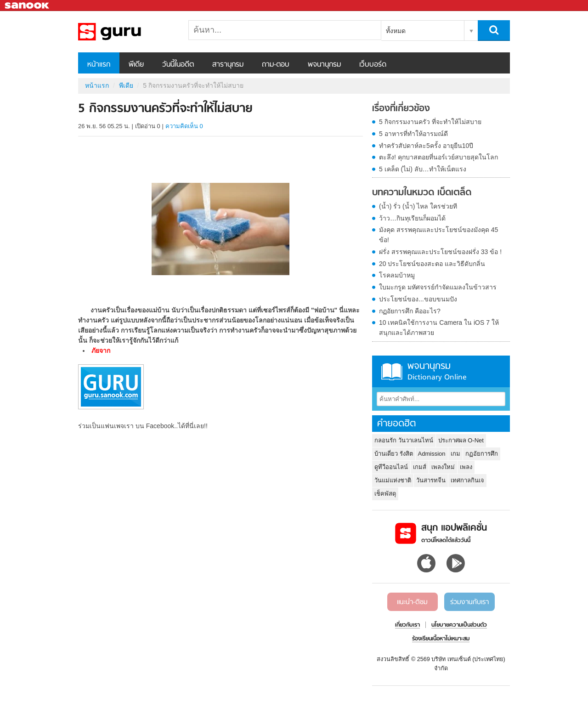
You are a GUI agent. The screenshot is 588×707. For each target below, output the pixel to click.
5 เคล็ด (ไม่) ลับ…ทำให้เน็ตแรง (423, 169)
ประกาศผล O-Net (461, 440)
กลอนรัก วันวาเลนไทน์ (404, 440)
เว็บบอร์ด (373, 65)
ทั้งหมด (396, 31)
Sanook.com (28, 6)
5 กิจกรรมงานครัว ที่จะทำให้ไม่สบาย (430, 122)
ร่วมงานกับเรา (469, 602)
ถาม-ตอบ (276, 65)
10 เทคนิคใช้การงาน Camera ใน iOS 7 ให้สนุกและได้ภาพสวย (439, 328)
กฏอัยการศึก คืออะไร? (410, 311)
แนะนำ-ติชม (412, 602)
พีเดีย (136, 65)
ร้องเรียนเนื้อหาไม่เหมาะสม (441, 639)
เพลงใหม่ (443, 467)
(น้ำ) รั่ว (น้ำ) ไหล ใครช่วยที (418, 206)
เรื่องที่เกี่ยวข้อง (401, 109)
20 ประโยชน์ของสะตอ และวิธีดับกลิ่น (432, 264)
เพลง (466, 467)
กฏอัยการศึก (482, 454)
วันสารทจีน (431, 480)
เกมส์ (420, 467)
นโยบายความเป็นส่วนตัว (459, 625)
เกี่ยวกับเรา (407, 625)
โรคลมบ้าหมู (397, 275)
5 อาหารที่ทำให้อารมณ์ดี (413, 134)
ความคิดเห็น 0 (184, 126)
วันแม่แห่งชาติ (393, 480)
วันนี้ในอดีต (178, 65)
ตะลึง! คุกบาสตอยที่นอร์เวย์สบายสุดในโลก (438, 157)
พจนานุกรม (324, 65)
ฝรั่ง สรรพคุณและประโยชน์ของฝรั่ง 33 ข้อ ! (440, 252)
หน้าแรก (99, 65)
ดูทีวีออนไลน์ (391, 467)
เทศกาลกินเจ (467, 480)
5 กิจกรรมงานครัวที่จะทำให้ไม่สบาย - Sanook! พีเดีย (126, 32)
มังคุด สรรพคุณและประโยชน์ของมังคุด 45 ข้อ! (438, 235)
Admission (432, 454)
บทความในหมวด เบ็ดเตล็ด (422, 193)
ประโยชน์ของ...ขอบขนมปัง (418, 299)
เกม (455, 454)
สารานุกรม (228, 65)
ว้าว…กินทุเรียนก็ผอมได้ (412, 218)
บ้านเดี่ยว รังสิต (394, 454)
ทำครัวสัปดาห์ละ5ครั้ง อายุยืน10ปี (426, 146)
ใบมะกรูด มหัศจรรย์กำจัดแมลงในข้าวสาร (438, 287)
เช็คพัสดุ (385, 494)
